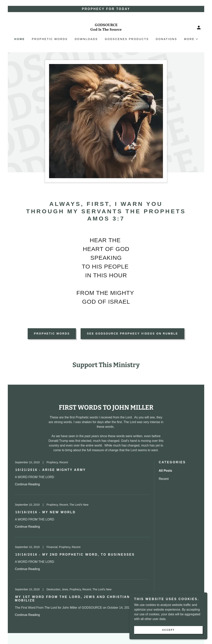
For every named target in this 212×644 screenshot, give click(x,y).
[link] (106, 30)
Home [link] (20, 39)
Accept (168, 630)
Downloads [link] (86, 39)
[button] (199, 28)
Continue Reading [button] (27, 484)
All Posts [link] (165, 471)
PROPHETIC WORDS (52, 334)
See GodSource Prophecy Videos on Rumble (132, 334)
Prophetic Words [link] (50, 39)
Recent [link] (164, 479)
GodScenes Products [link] (127, 39)
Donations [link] (166, 39)
